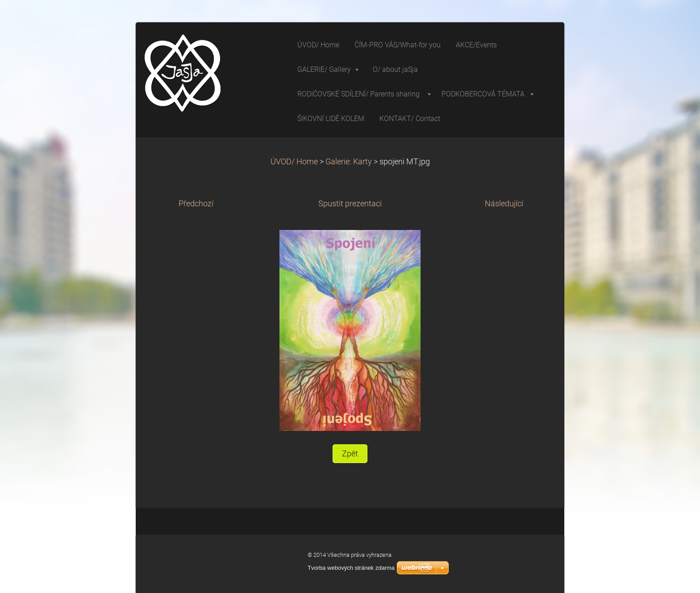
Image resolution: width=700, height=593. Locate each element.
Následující (504, 204)
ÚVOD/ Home (294, 162)
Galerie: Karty (350, 162)
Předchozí (196, 204)
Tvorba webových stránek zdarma (351, 568)
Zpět (350, 454)
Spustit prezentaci (350, 204)
